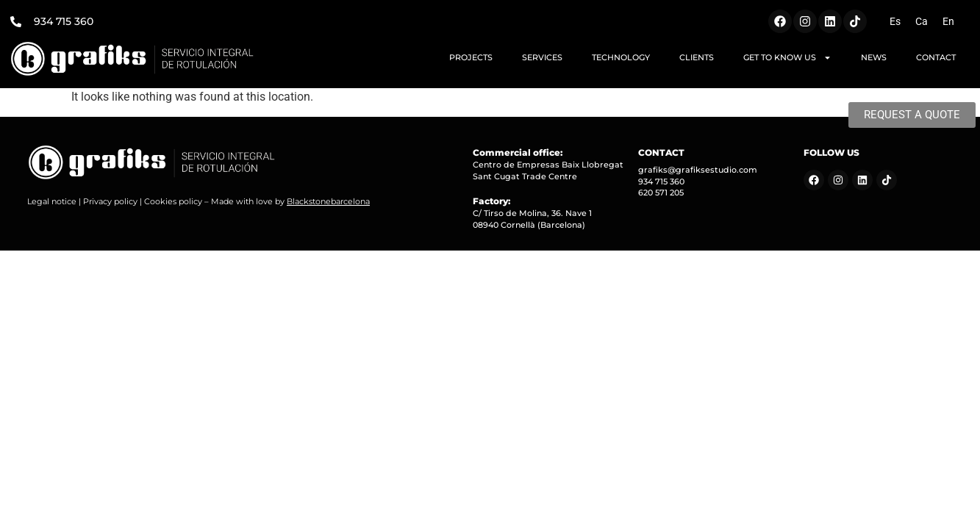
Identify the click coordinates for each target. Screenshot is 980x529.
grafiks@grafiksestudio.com (698, 170)
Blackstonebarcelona (328, 201)
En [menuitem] (948, 21)
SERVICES (542, 57)
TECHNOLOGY (621, 57)
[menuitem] (895, 21)
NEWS (874, 57)
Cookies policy (173, 201)
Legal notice (52, 201)
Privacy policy (110, 201)
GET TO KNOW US (787, 58)
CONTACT (936, 57)
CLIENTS (697, 57)
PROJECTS (471, 57)
